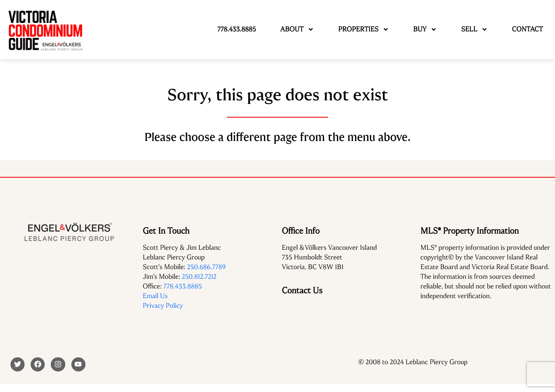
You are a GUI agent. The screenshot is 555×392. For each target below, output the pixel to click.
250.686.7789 (206, 267)
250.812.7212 (199, 277)
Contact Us (302, 290)
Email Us (155, 296)
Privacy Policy (163, 306)
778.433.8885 (183, 286)
